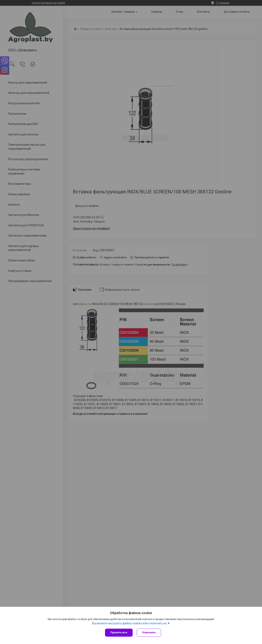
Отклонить (149, 632)
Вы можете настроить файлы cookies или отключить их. (130, 623)
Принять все (119, 632)
